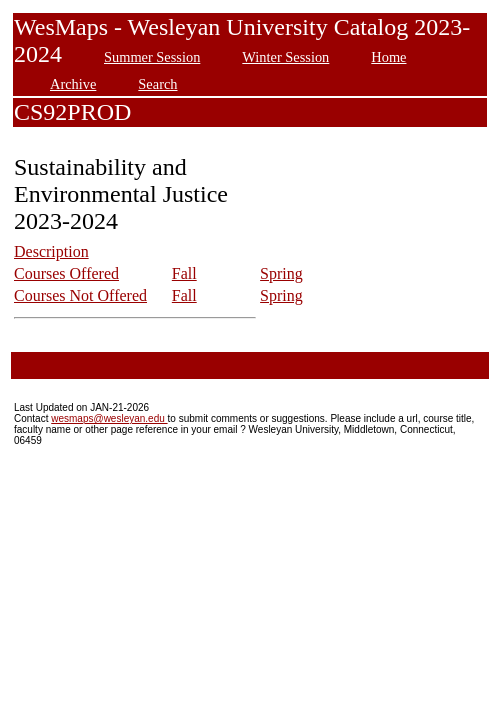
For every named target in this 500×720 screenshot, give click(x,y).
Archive (73, 84)
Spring (281, 273)
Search (157, 84)
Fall (184, 273)
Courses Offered (66, 273)
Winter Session (285, 57)
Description (51, 251)
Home (388, 57)
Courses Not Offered (80, 295)
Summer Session (152, 57)
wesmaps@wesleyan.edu (109, 418)
